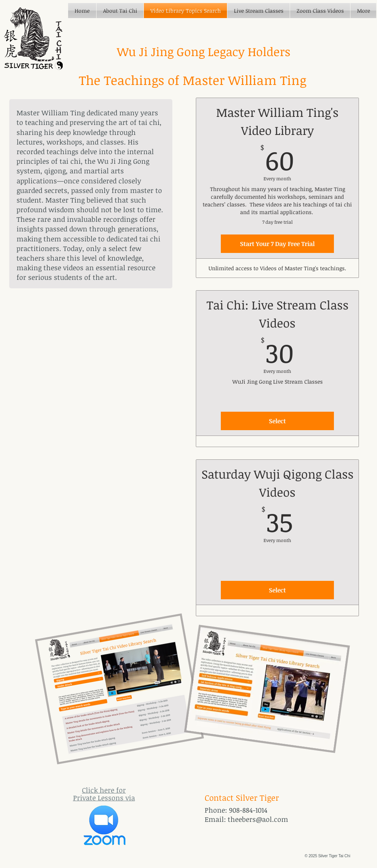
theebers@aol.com (258, 819)
